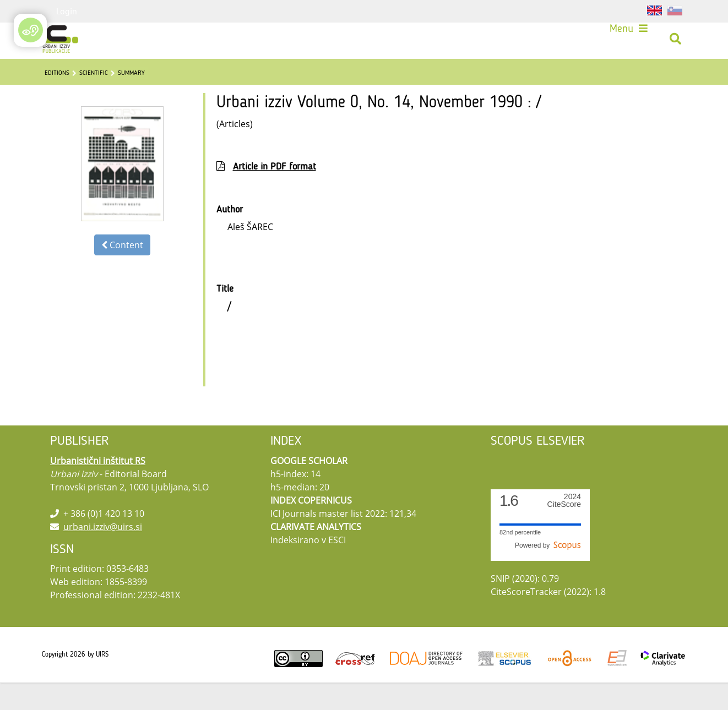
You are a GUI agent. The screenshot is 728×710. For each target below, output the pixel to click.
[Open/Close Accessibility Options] (31, 30)
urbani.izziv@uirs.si (103, 554)
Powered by (548, 573)
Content (122, 272)
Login (67, 11)
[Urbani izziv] (62, 41)
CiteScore (564, 528)
